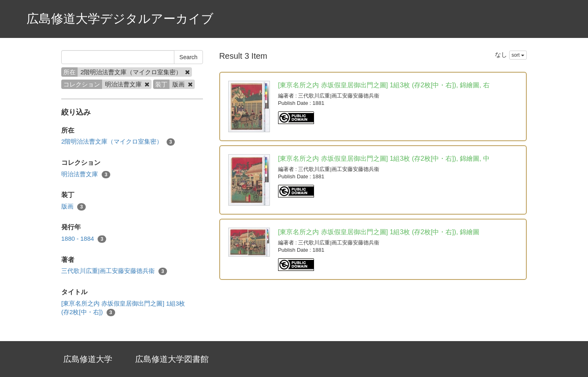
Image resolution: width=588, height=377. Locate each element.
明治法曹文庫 (86, 174)
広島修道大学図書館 (172, 359)
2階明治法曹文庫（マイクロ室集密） (118, 142)
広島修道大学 (88, 359)
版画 (73, 207)
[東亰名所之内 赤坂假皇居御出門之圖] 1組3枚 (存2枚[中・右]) (123, 308)
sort (518, 55)
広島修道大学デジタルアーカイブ (120, 19)
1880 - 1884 (84, 239)
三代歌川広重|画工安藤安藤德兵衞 (114, 271)
